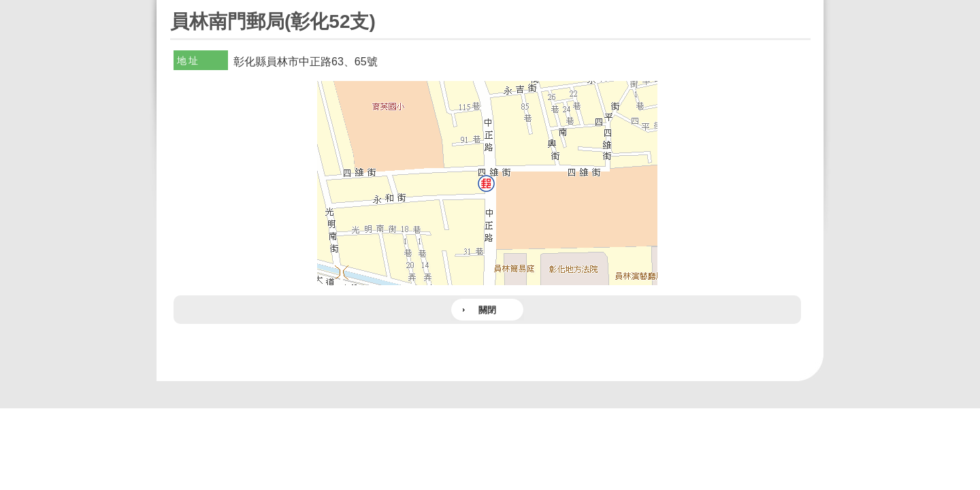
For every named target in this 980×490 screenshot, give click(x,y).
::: (175, 6)
